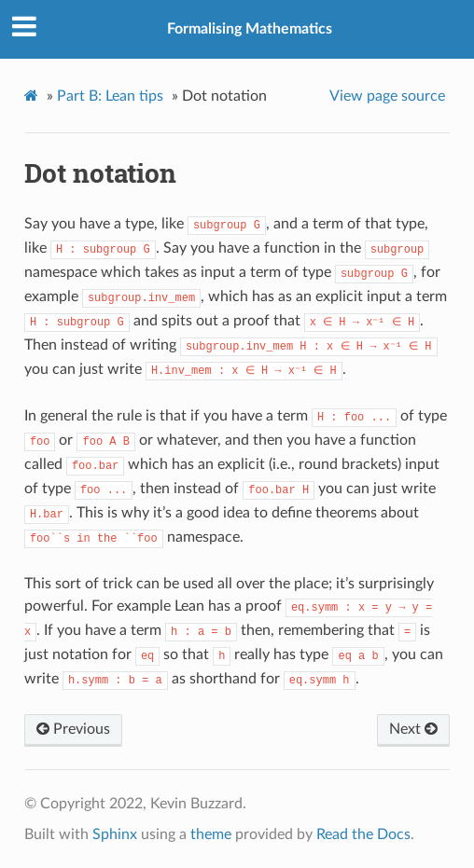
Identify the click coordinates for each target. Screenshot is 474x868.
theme (211, 834)
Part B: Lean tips (110, 96)
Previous (73, 729)
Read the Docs (363, 834)
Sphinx (115, 834)
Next (413, 729)
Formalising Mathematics (250, 29)
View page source (387, 96)
